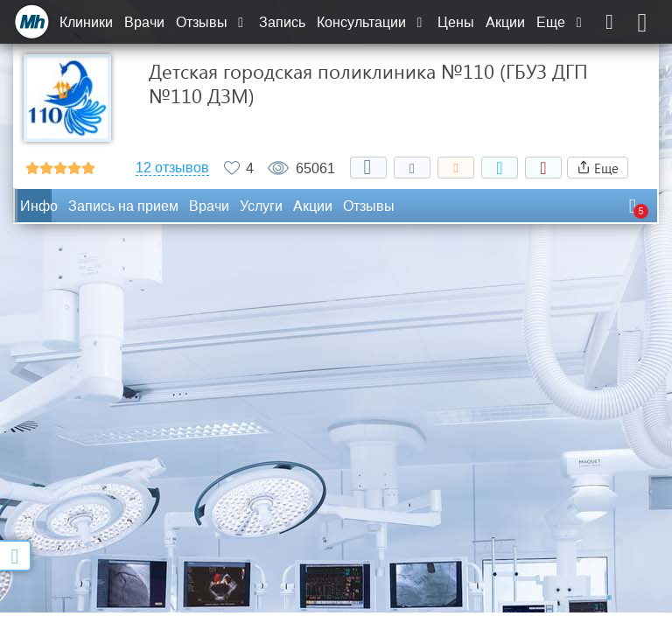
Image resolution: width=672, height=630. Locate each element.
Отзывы (212, 22)
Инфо (39, 206)
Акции (505, 22)
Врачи (144, 22)
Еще (561, 22)
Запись (282, 22)
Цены (456, 22)
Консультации (371, 22)
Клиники (86, 22)
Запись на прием (123, 206)
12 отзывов (172, 168)
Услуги (261, 206)
